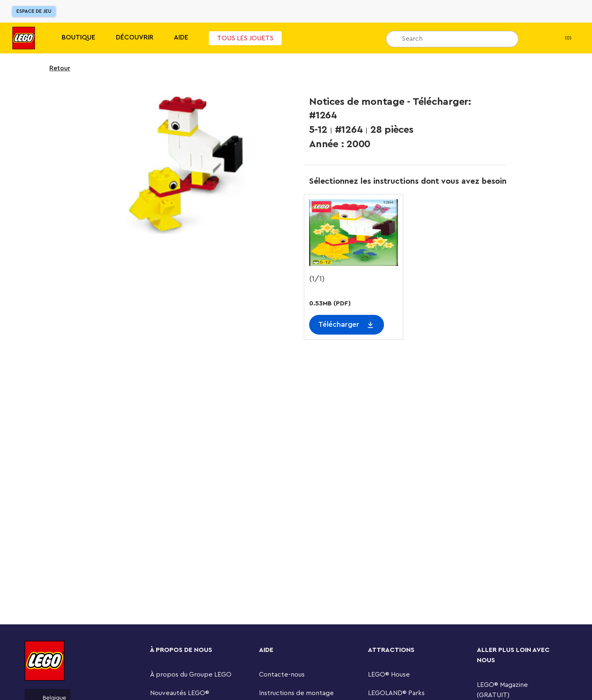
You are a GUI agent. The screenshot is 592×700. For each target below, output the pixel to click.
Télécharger (339, 324)
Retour (54, 68)
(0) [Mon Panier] (561, 38)
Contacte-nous (282, 675)
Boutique (79, 37)
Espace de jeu (34, 11)
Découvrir (135, 37)
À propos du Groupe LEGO (191, 675)
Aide (181, 37)
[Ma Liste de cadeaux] (537, 38)
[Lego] (24, 38)
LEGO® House (389, 675)
